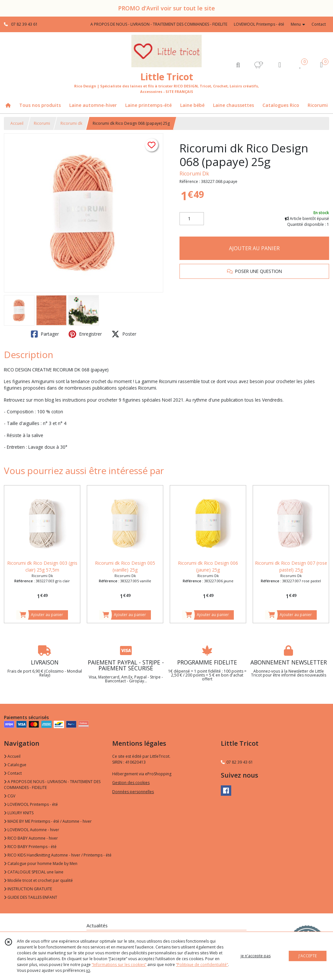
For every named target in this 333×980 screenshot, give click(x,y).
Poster (124, 334)
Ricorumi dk (71, 123)
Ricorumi (42, 123)
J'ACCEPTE (308, 956)
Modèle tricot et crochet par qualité (38, 880)
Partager (45, 334)
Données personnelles (133, 792)
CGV (10, 796)
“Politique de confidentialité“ (202, 965)
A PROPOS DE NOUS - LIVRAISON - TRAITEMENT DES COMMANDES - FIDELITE (52, 785)
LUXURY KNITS (19, 813)
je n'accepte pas (256, 956)
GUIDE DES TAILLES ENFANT (31, 897)
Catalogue (15, 765)
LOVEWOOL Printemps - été (31, 804)
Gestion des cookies (131, 783)
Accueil (17, 123)
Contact (319, 24)
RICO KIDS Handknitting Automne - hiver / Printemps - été (58, 855)
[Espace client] (280, 64)
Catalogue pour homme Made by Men (41, 864)
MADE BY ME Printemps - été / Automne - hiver (48, 821)
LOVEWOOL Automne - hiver (32, 830)
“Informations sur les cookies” (119, 965)
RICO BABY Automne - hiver (31, 838)
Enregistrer (85, 334)
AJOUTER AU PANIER (254, 248)
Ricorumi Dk (194, 174)
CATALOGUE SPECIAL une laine (34, 872)
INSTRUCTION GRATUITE (28, 889)
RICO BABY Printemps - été (30, 847)
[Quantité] (192, 219)
